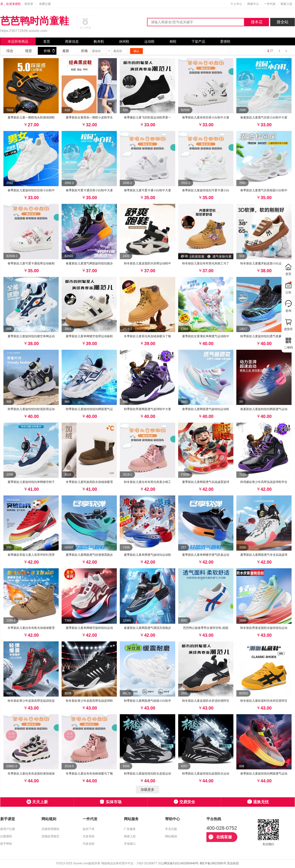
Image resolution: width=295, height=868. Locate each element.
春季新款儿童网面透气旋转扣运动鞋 (206, 409)
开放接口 (130, 844)
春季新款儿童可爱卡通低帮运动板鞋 (31, 263)
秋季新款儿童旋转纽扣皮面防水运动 (206, 774)
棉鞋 (173, 41)
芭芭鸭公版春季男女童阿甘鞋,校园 (206, 628)
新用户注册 (8, 829)
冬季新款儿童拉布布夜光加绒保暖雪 (31, 628)
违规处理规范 (50, 836)
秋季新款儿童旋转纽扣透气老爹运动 (264, 336)
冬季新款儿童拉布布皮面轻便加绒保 (31, 774)
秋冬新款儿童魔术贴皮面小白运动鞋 (264, 263)
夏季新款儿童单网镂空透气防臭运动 (206, 555)
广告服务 (130, 829)
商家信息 (72, 41)
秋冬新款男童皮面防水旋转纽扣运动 (264, 628)
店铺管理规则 (50, 829)
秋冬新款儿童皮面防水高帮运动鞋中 (147, 263)
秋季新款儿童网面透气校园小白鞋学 (147, 701)
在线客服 (220, 837)
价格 (47, 51)
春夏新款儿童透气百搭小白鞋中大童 (264, 117)
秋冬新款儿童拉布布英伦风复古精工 (147, 482)
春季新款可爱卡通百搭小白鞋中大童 (89, 190)
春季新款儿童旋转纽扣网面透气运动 (264, 774)
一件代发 (270, 4)
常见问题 (171, 829)
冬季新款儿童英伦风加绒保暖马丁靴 (147, 336)
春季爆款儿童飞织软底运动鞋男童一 (147, 117)
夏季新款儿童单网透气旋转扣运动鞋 (147, 555)
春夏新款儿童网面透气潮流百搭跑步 (147, 628)
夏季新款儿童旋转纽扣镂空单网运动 (31, 336)
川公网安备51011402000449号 (178, 863)
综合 (10, 51)
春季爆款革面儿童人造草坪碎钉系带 (31, 555)
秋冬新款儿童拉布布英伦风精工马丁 (206, 263)
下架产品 (198, 41)
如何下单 (89, 829)
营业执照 (233, 863)
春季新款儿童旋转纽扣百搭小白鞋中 (31, 190)
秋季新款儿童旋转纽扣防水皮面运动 (147, 774)
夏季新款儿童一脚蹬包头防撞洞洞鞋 (31, 117)
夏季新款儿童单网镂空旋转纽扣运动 (89, 628)
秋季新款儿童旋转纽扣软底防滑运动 (31, 409)
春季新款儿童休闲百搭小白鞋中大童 (206, 117)
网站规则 (171, 836)
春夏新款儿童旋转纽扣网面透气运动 (264, 409)
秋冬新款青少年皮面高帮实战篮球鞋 (89, 701)
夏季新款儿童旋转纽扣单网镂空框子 (31, 482)
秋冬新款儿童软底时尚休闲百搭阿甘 (264, 701)
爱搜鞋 (225, 41)
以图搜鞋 (6, 836)
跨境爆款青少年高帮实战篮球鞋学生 (264, 482)
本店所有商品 (18, 41)
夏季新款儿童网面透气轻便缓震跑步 (89, 555)
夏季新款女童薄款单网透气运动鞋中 (206, 336)
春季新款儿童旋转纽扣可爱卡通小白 (206, 190)
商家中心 (253, 4)
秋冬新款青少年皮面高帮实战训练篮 (31, 701)
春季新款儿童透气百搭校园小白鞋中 (264, 190)
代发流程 (89, 844)
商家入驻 (286, 4)
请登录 (29, 4)
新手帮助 (6, 844)
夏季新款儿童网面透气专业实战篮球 (264, 555)
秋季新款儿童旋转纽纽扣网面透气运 (89, 409)
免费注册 (45, 4)
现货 (28, 51)
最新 (66, 51)
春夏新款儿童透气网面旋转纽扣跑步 (89, 263)
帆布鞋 (99, 41)
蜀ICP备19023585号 (213, 863)
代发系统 (89, 836)
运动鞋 (149, 41)
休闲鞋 (124, 41)
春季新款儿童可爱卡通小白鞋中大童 (147, 190)
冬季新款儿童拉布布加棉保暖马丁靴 (89, 774)
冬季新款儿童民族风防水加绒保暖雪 (89, 482)
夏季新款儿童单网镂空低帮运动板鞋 (89, 336)
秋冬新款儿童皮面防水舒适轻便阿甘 (206, 701)
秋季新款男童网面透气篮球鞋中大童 (147, 409)
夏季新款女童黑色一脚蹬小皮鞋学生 (89, 117)
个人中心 (236, 4)
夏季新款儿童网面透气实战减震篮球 (206, 482)
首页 (47, 41)
